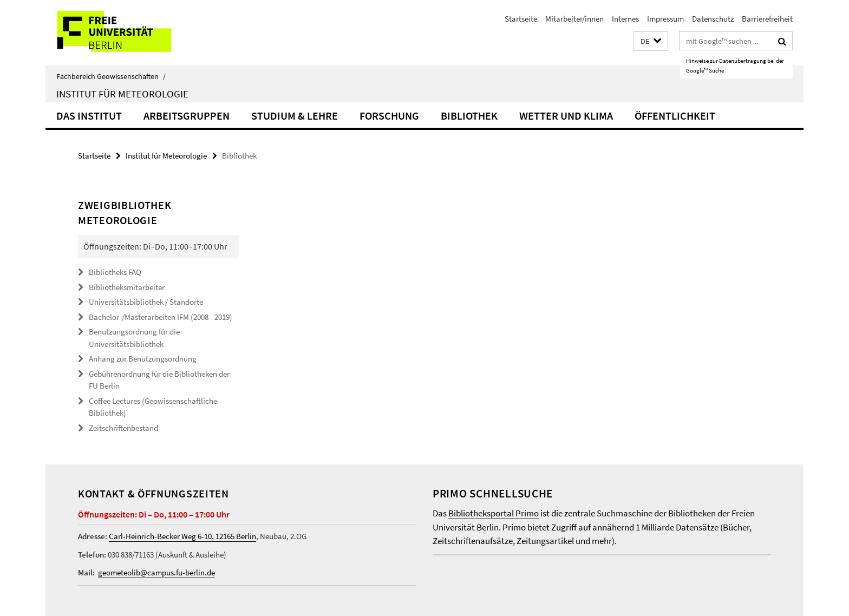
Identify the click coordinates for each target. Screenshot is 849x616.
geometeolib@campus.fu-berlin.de (156, 572)
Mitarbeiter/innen (574, 19)
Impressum (665, 19)
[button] (651, 41)
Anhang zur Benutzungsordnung (143, 359)
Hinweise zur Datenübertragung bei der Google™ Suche (735, 65)
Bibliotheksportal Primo (494, 513)
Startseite (521, 19)
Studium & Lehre (295, 116)
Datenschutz (713, 19)
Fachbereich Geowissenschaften (111, 76)
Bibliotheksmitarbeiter (127, 287)
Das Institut (89, 116)
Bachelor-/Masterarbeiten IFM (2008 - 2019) (161, 317)
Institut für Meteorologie (122, 94)
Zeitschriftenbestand (123, 428)
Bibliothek (469, 116)
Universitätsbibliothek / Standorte (146, 302)
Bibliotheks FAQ (115, 272)
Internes (625, 19)
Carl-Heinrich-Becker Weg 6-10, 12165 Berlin (182, 536)
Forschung (389, 116)
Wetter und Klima (566, 116)
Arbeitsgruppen (187, 116)
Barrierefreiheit (767, 19)
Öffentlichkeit (675, 116)
